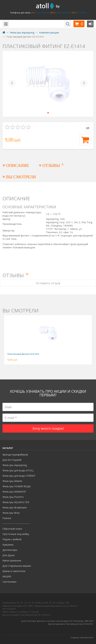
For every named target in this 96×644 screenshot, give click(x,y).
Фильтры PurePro (13, 497)
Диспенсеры (10, 550)
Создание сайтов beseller (82, 637)
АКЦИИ (7, 576)
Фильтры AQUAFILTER (16, 502)
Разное (7, 518)
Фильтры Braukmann (15, 507)
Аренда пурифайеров (15, 454)
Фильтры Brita (11, 513)
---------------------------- (16, 523)
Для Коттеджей (12, 460)
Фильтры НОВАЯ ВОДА (17, 486)
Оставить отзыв (48, 283)
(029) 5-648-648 (63, 13)
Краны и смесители (14, 571)
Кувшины (8, 545)
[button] (12, 84)
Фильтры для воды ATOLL (18, 470)
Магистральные (12, 560)
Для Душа (8, 555)
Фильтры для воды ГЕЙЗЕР (19, 476)
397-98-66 (81, 13)
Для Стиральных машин (17, 566)
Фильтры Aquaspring (15, 465)
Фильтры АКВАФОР (14, 492)
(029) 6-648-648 (42, 13)
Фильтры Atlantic (12, 481)
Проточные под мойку (16, 534)
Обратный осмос (12, 529)
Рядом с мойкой (12, 539)
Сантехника (9, 582)
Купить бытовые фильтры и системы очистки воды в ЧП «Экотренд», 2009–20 (56, 621)
